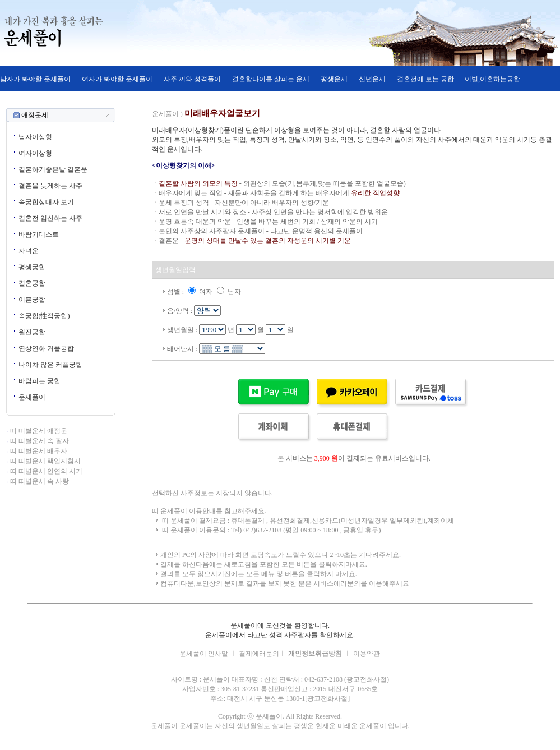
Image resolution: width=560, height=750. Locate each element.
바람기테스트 (39, 234)
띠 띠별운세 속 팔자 (40, 441)
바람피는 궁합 (40, 381)
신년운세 (372, 79)
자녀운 (29, 251)
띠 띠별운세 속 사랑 (40, 481)
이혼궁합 (32, 300)
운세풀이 (32, 397)
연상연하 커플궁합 (46, 348)
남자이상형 (35, 137)
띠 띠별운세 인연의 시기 (46, 471)
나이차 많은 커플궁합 (50, 365)
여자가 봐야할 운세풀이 (117, 79)
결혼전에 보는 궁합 (425, 79)
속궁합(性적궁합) (44, 316)
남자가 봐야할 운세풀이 (35, 79)
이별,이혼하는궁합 (492, 79)
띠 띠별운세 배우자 (39, 451)
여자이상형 (35, 153)
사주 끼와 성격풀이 (192, 79)
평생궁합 (32, 267)
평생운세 (334, 79)
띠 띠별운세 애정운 (39, 431)
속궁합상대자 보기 (46, 202)
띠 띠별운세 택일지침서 (45, 461)
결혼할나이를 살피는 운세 (271, 79)
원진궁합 (32, 332)
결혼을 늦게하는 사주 (50, 186)
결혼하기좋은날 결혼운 (53, 169)
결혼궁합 (32, 283)
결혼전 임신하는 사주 (50, 218)
